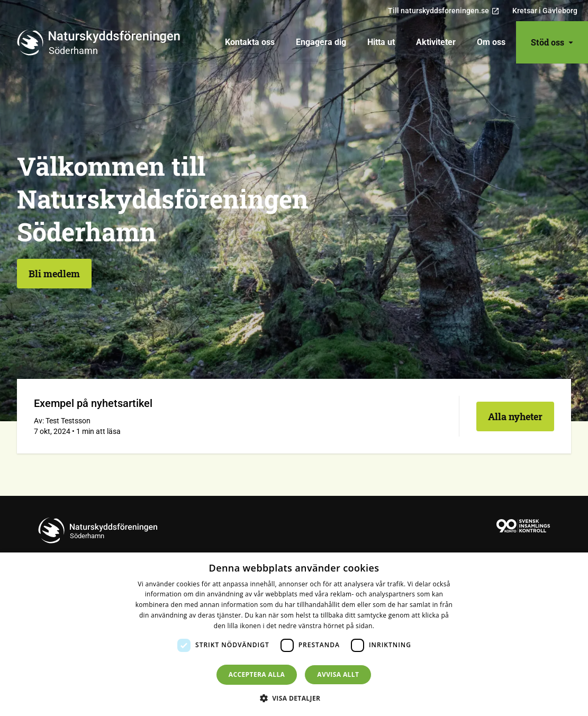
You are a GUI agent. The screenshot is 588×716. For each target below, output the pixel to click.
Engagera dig (321, 42)
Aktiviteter (436, 42)
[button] (294, 698)
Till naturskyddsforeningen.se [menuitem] (444, 11)
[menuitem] (250, 42)
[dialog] (294, 634)
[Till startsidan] (103, 42)
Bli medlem (54, 274)
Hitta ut (381, 42)
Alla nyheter (515, 416)
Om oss (491, 42)
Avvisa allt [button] (338, 674)
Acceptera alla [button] (257, 674)
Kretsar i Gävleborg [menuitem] (545, 11)
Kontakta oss (250, 42)
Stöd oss (552, 42)
